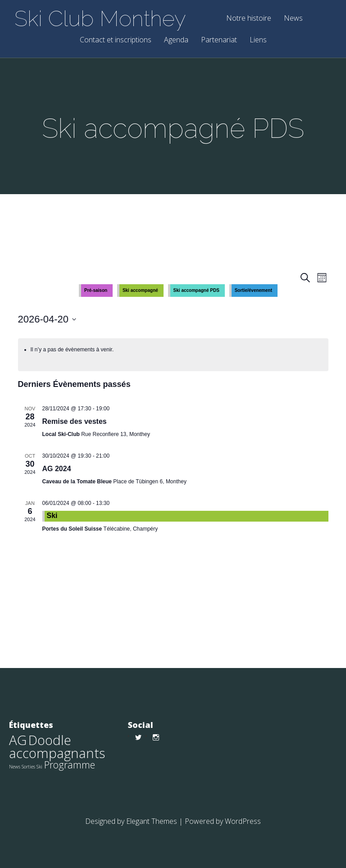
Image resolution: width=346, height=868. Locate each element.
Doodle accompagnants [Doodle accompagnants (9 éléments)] (57, 747)
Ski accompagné (140, 290)
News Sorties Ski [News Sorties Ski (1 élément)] (26, 767)
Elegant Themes (152, 821)
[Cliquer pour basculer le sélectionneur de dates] (47, 319)
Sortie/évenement (253, 290)
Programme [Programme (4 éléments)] (70, 765)
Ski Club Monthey (100, 18)
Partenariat (219, 40)
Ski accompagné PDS (196, 290)
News (293, 19)
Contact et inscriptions (116, 40)
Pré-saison (96, 290)
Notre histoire (249, 19)
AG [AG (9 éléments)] (18, 740)
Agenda (176, 40)
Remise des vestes (75, 421)
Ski (52, 516)
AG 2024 (57, 469)
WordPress (243, 821)
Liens (258, 40)
